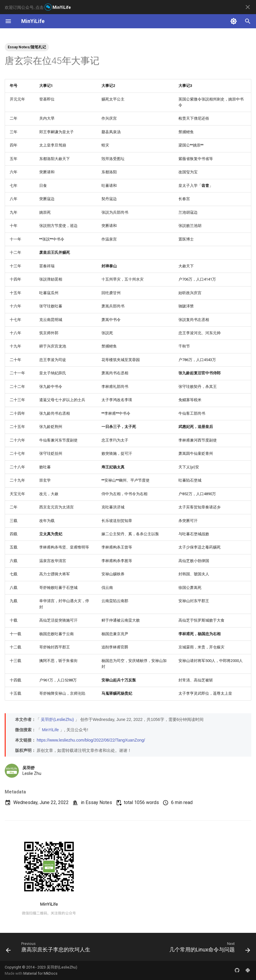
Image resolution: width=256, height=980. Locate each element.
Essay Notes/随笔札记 (27, 47)
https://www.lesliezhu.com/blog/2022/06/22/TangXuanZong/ (91, 740)
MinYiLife (50, 730)
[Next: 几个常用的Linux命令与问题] (209, 949)
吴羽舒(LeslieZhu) (57, 719)
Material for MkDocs (40, 973)
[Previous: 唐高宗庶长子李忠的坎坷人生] (49, 949)
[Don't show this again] (248, 7)
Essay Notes (99, 802)
